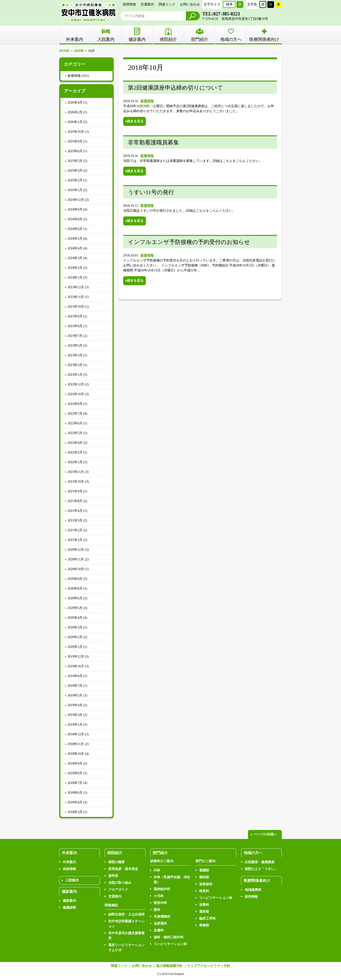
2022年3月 (75, 452)
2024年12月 (76, 200)
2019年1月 (75, 725)
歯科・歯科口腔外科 (169, 937)
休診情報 (69, 869)
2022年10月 (76, 394)
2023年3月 (75, 355)
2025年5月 (75, 161)
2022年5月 (75, 433)
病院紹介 (168, 39)
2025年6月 (75, 151)
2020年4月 (75, 618)
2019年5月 (75, 695)
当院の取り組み (120, 883)
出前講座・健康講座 (260, 862)
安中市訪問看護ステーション (126, 924)
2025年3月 (75, 171)
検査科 (204, 891)
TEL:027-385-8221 (221, 14)
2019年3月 (75, 715)
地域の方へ (231, 39)
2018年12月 (76, 734)
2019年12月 (76, 657)
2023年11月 (76, 297)
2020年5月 (75, 608)
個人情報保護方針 (169, 966)
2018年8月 (75, 773)
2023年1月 (75, 375)
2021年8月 (75, 501)
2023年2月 (75, 365)
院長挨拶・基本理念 (123, 869)
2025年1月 (75, 190)
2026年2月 (75, 112)
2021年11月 (76, 472)
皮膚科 (159, 930)
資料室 (113, 876)
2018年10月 (76, 754)
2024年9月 (75, 209)
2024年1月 (75, 277)
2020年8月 (75, 588)
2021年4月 (75, 511)
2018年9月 (75, 763)
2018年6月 (75, 793)
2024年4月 (75, 248)
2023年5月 (75, 346)
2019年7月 (75, 686)
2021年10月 (76, 482)
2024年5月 (75, 239)
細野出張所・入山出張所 (126, 914)
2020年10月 (76, 569)
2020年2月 (75, 637)
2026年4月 (75, 103)
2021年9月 (75, 491)
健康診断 (69, 908)
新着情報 (147, 101)
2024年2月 (75, 268)
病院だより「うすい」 (261, 869)
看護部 (204, 870)
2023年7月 (75, 336)
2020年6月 (75, 598)
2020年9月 (75, 579)
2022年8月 (75, 404)
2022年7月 (75, 414)
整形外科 (160, 903)
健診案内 (137, 39)
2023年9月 (75, 316)
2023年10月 (76, 307)
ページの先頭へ (265, 834)
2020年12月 (76, 550)
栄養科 (204, 905)
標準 (229, 4)
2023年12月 (76, 287)
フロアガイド (118, 890)
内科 (157, 870)
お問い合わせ (190, 4)
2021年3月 (75, 520)
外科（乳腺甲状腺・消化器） (172, 880)
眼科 (157, 910)
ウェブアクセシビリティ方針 (209, 966)
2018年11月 (76, 744)
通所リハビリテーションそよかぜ (126, 948)
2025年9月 (75, 141)
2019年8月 (75, 676)
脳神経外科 (162, 889)
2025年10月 (76, 132)
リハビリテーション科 (170, 944)
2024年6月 (75, 229)
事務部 (204, 925)
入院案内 (106, 39)
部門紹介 (200, 39)
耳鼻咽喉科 (162, 917)
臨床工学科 (207, 918)
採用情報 (129, 4)
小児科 (159, 896)
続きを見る (135, 121)
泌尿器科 (160, 923)
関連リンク (167, 4)
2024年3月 (75, 258)
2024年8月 (75, 219)
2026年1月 (75, 122)
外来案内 (69, 862)
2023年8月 (75, 326)
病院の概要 (117, 862)
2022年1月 (75, 462)
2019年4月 (75, 705)
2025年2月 (75, 180)
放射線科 (206, 884)
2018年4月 (75, 802)
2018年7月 (75, 783)
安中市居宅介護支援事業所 (126, 936)
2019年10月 (76, 666)
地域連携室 (253, 890)
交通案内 (147, 4)
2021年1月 (75, 540)
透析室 (204, 912)
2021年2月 (75, 530)
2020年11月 (76, 559)
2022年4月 (75, 443)
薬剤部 (204, 877)
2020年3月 (75, 627)
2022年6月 (75, 423)
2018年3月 (75, 812)
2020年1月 (75, 647)
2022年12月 (76, 384)
